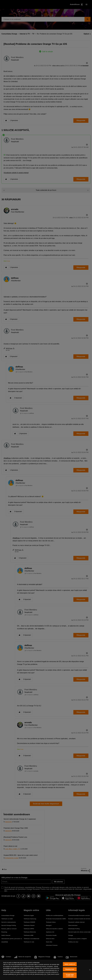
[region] (46, 970)
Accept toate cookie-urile (70, 975)
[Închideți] (90, 970)
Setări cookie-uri (70, 964)
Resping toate (70, 969)
